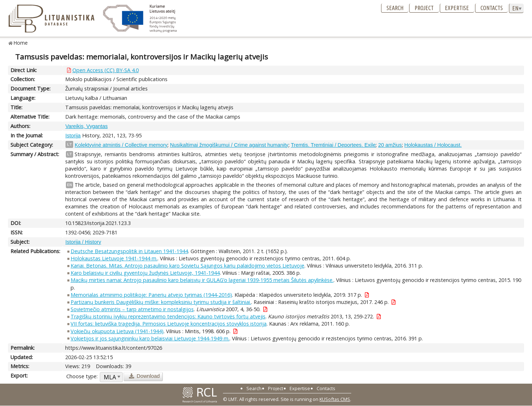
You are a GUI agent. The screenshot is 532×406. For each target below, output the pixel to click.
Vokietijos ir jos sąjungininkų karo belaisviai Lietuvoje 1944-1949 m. (150, 338)
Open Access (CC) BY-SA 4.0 (106, 70)
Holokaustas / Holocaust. (433, 145)
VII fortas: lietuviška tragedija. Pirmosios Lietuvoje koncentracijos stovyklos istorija (169, 324)
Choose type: (82, 376)
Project (424, 8)
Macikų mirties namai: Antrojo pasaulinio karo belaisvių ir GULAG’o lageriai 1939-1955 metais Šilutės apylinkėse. (202, 280)
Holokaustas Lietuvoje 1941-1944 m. (114, 258)
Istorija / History (83, 242)
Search (395, 8)
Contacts (492, 8)
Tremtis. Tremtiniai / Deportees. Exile (333, 145)
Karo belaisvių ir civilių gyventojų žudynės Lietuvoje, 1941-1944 (145, 273)
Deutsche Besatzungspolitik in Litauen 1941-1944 (129, 251)
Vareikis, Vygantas (86, 126)
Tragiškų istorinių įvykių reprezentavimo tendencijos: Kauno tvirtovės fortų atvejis (168, 316)
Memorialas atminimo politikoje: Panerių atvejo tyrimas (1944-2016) (151, 295)
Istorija (73, 136)
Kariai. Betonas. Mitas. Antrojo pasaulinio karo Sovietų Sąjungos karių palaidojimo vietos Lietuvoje (187, 266)
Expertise (457, 8)
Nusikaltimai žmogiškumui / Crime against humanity (229, 145)
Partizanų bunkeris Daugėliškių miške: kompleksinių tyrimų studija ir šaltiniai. (161, 302)
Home (21, 43)
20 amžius (390, 145)
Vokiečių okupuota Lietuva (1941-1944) (117, 331)
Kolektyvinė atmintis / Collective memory (121, 145)
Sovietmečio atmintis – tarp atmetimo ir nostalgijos (132, 309)
